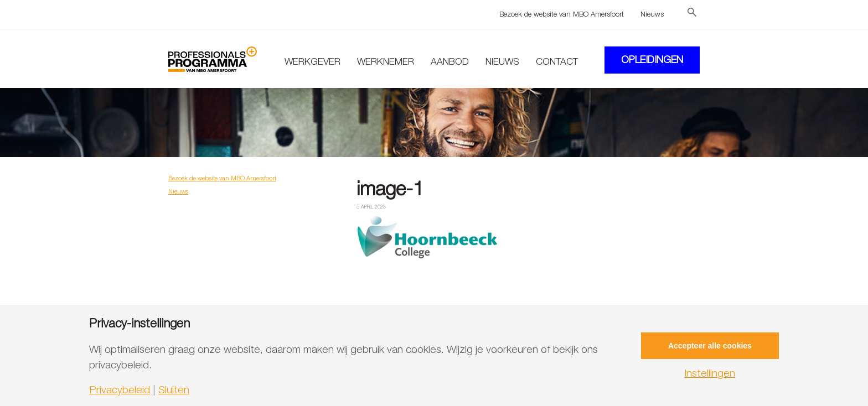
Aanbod (450, 61)
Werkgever (312, 61)
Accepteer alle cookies (710, 346)
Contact (557, 61)
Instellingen (710, 373)
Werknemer (386, 61)
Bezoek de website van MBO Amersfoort (562, 14)
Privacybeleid (120, 390)
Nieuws (652, 14)
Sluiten (174, 390)
